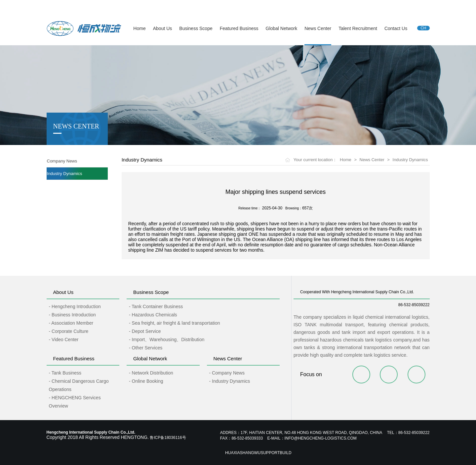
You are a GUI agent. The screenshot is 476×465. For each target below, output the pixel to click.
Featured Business (239, 28)
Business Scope (196, 28)
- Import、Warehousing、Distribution (167, 340)
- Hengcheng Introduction (75, 306)
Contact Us (396, 28)
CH (423, 28)
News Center (318, 28)
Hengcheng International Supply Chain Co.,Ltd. (88, 6)
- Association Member (71, 323)
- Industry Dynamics (230, 381)
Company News (62, 161)
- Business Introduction (72, 315)
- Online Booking (146, 381)
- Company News (227, 373)
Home (139, 28)
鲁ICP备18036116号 (168, 438)
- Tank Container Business (156, 306)
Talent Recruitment (358, 28)
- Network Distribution (151, 373)
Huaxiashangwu (243, 453)
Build (285, 453)
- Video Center (64, 340)
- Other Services (146, 348)
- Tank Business (65, 373)
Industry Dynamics (65, 174)
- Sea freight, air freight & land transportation (174, 323)
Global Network (282, 28)
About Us (163, 28)
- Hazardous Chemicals (153, 315)
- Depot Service (145, 331)
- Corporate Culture (69, 331)
